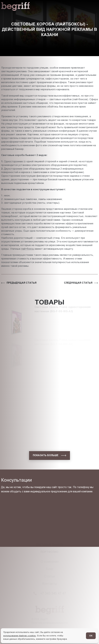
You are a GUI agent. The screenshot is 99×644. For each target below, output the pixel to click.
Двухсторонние (13, 169)
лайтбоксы (28, 249)
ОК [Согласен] (91, 636)
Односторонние (13, 161)
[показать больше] (49, 456)
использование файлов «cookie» (20, 636)
